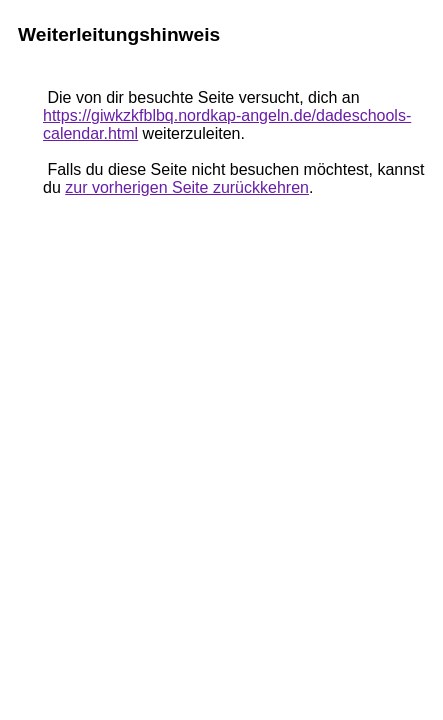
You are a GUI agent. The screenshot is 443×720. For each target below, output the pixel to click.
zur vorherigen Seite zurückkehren (187, 187)
